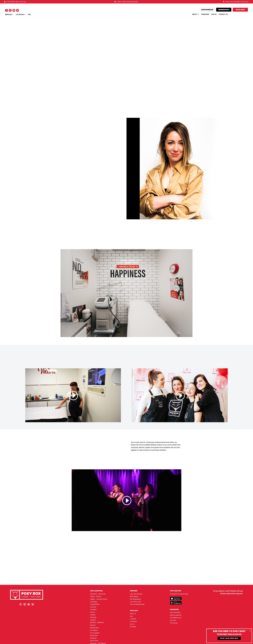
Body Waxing (134, 597)
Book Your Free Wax (229, 638)
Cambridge (94, 602)
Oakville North (94, 628)
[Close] (250, 631)
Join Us (214, 15)
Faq (29, 15)
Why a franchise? (175, 613)
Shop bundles (207, 10)
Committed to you (176, 618)
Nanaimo (93, 625)
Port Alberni (94, 630)
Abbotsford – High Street (98, 594)
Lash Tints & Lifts (135, 602)
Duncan (92, 612)
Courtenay (93, 610)
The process (174, 623)
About (195, 15)
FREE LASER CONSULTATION (127, 2)
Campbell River (95, 604)
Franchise (205, 15)
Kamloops (93, 617)
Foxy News (133, 622)
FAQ (131, 616)
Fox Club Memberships (137, 604)
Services (8, 15)
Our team (173, 621)
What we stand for (176, 615)
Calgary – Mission (96, 597)
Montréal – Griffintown (97, 623)
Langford (93, 620)
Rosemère (93, 638)
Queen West (94, 636)
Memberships (224, 10)
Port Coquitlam (95, 633)
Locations (20, 15)
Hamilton (93, 615)
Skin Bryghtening (135, 599)
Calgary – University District (99, 599)
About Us (133, 614)
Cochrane (93, 607)
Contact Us (223, 15)
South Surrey (94, 641)
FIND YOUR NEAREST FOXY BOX (236, 2)
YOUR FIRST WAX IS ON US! (15, 2)
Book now (240, 10)
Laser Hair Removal (136, 594)
